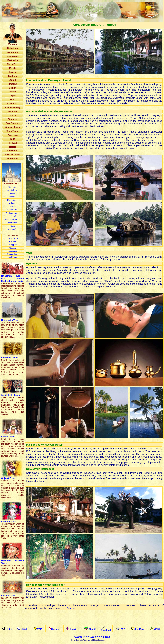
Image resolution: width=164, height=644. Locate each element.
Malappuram (12, 213)
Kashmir (9, 522)
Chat (40, 629)
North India (10, 320)
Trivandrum (12, 223)
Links (157, 629)
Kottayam (12, 206)
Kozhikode (12, 210)
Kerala (8, 437)
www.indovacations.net (92, 637)
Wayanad (12, 229)
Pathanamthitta (12, 219)
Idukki (12, 193)
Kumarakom (13, 254)
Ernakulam (12, 190)
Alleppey (12, 187)
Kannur (12, 197)
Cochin (12, 248)
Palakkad (12, 216)
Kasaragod (12, 200)
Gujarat (8, 478)
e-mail (24, 629)
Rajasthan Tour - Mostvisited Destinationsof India (13, 278)
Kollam (12, 203)
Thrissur (12, 226)
